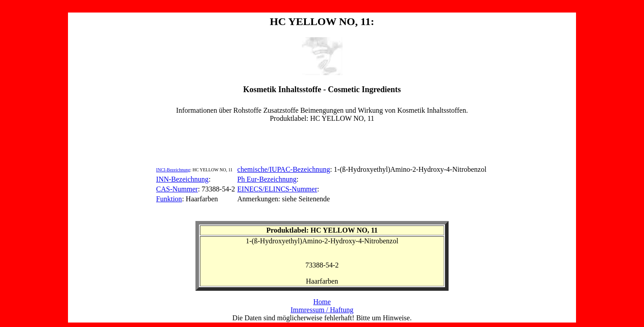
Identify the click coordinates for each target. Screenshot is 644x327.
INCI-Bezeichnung (173, 170)
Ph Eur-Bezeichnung (267, 179)
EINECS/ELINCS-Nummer (278, 189)
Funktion (169, 199)
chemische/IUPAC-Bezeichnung (284, 169)
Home (322, 302)
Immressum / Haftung (322, 310)
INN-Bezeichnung (182, 179)
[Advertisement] (322, 143)
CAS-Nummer (177, 189)
